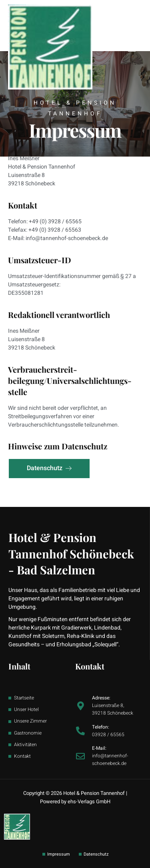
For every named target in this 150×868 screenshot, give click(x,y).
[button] (132, 48)
